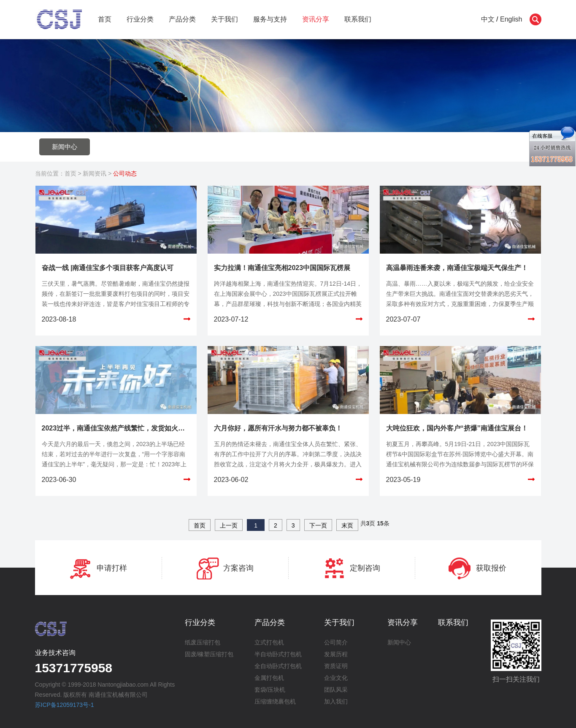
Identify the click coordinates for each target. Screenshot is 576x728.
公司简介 (336, 642)
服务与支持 (270, 19)
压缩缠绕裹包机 (275, 701)
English (511, 19)
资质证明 (336, 666)
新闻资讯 (95, 173)
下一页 (318, 525)
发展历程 (336, 654)
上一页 (229, 525)
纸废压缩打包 (203, 642)
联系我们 (358, 19)
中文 (488, 19)
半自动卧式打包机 (278, 654)
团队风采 (336, 690)
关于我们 (224, 19)
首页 (105, 19)
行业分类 (140, 19)
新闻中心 (65, 147)
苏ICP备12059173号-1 (65, 705)
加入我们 (336, 701)
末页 (347, 525)
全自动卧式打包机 (278, 666)
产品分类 (182, 19)
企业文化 (336, 678)
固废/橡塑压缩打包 (209, 654)
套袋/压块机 (270, 690)
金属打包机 (269, 678)
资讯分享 (316, 19)
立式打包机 (269, 642)
